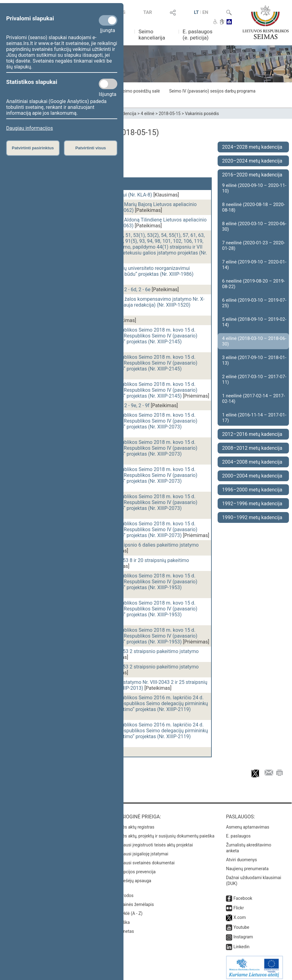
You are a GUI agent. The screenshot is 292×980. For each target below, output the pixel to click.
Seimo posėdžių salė (140, 91)
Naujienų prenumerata (247, 866)
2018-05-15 (170, 114)
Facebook (243, 895)
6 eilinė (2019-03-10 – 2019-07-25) (254, 303)
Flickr (239, 905)
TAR (148, 12)
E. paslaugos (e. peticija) (198, 35)
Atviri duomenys (241, 857)
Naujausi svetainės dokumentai (145, 860)
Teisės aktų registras (134, 824)
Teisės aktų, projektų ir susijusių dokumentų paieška (164, 833)
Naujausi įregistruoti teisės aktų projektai (154, 842)
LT (196, 12)
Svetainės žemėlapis (134, 901)
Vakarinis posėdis (202, 114)
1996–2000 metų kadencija (252, 490)
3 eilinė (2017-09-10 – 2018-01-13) (254, 360)
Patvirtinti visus (91, 148)
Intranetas (124, 928)
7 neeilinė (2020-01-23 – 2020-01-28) (254, 246)
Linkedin (241, 944)
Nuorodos (124, 892)
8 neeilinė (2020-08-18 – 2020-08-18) (254, 207)
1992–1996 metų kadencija (252, 504)
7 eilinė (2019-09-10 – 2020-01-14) (254, 265)
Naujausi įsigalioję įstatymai (141, 851)
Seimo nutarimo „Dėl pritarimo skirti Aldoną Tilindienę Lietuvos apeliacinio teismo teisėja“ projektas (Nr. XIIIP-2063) (126, 223)
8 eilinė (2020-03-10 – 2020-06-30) (254, 226)
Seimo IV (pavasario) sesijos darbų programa (212, 91)
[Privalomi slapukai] (108, 20)
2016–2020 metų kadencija (252, 175)
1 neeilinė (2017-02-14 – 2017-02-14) (254, 399)
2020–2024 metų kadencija (252, 161)
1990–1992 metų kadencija (252, 517)
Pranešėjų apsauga (133, 878)
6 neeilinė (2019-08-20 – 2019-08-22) (254, 284)
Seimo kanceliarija (152, 35)
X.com (240, 914)
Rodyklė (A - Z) (129, 910)
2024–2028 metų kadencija (252, 147)
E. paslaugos (238, 833)
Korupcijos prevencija (135, 869)
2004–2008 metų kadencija (252, 462)
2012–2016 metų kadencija (252, 434)
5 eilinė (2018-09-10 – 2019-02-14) (254, 322)
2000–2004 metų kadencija (252, 476)
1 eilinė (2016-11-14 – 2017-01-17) (254, 418)
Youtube (241, 924)
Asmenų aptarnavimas (248, 824)
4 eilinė (148, 114)
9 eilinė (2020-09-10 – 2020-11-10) (254, 188)
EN (205, 12)
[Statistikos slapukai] (108, 84)
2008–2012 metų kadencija (252, 448)
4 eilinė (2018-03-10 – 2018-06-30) (254, 341)
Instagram (243, 934)
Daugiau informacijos (29, 128)
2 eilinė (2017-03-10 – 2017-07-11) (254, 379)
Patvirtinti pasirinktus (33, 148)
